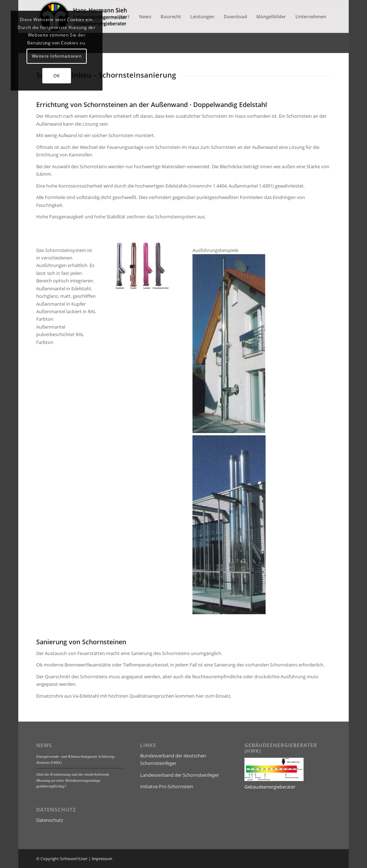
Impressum (102, 859)
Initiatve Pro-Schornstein (167, 786)
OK (56, 76)
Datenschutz (50, 820)
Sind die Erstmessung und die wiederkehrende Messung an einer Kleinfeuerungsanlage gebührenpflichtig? (73, 780)
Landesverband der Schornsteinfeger (180, 775)
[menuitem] (124, 16)
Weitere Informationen (57, 56)
